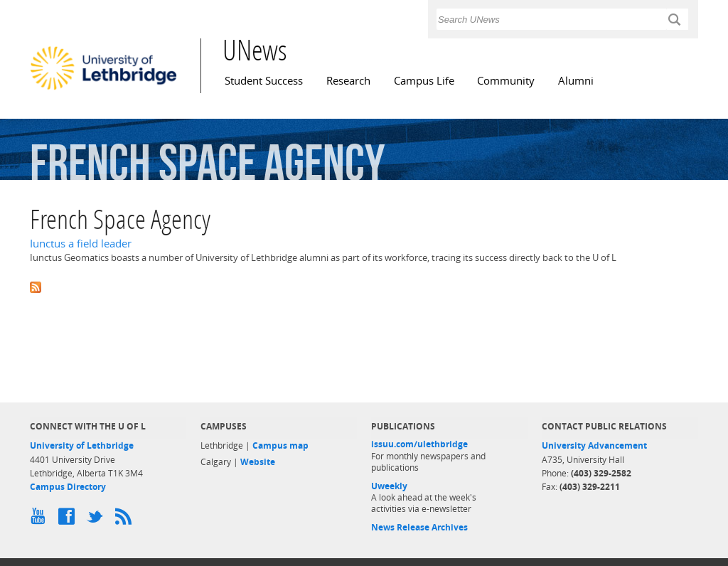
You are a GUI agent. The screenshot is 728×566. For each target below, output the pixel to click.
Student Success (264, 81)
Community (506, 81)
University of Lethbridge (82, 445)
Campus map (280, 445)
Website (258, 462)
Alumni (576, 81)
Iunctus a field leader (81, 244)
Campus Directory (68, 487)
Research (348, 81)
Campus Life (424, 81)
